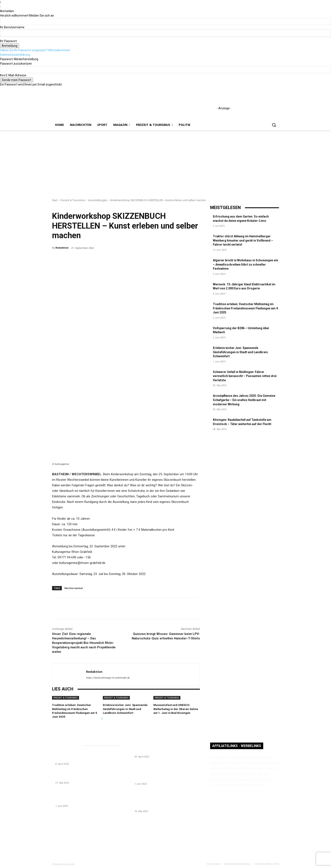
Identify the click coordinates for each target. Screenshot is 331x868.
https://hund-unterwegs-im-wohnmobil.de (108, 678)
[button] (274, 125)
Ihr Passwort (8, 41)
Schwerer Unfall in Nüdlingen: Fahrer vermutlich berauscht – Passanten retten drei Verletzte (245, 376)
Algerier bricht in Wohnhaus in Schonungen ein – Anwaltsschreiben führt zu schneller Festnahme (245, 264)
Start (55, 200)
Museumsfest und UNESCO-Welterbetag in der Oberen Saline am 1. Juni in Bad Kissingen (176, 709)
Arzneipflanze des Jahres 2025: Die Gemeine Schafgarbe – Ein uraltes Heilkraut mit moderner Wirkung (244, 400)
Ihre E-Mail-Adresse (13, 75)
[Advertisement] (165, 162)
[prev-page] (101, 719)
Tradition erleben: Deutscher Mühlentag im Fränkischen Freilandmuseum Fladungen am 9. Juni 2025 (246, 308)
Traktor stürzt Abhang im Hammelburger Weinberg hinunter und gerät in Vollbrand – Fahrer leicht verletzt (243, 240)
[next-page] (102, 719)
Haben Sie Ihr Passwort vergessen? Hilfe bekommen (35, 50)
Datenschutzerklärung (15, 55)
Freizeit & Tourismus (73, 200)
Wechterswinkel (74, 588)
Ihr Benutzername (12, 27)
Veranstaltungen (98, 200)
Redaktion (62, 248)
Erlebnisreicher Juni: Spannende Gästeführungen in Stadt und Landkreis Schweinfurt (125, 709)
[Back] (1, 7)
